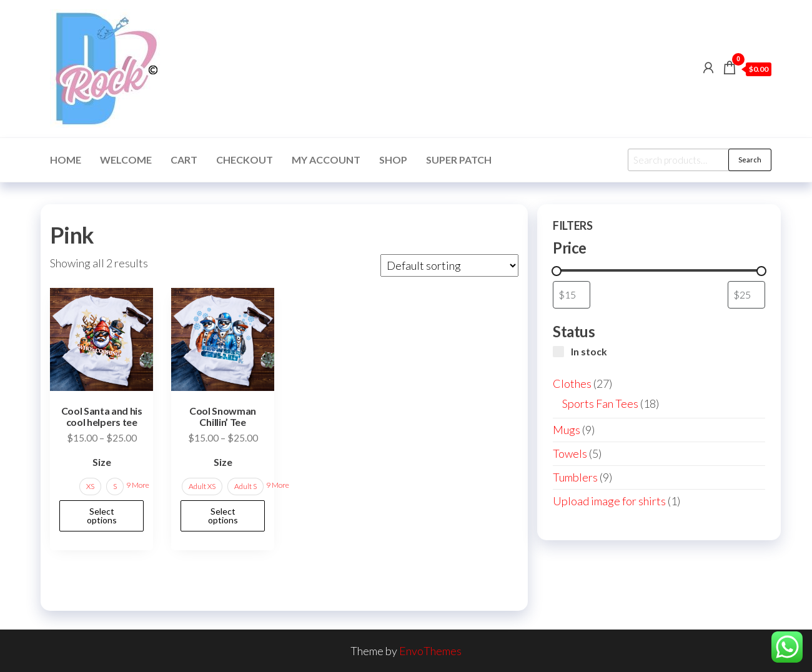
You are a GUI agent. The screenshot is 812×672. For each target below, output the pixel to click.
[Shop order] (449, 265)
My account (326, 160)
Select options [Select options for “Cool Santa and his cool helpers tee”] (102, 516)
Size (102, 462)
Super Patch (459, 160)
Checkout (245, 160)
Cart (184, 160)
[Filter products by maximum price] (746, 294)
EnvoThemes (430, 651)
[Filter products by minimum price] (572, 294)
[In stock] (558, 352)
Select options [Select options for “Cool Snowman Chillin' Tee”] (223, 516)
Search (750, 160)
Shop (393, 160)
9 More (138, 485)
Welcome (126, 160)
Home (66, 160)
